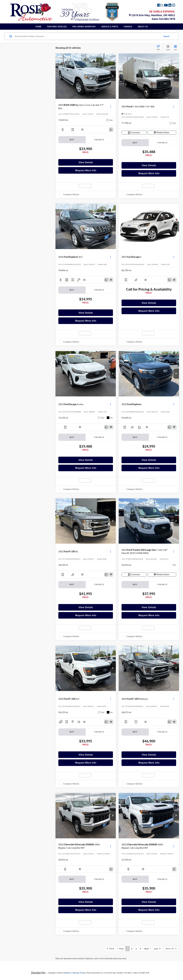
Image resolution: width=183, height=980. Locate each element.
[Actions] (110, 107)
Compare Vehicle (71, 194)
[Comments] (111, 130)
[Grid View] (167, 48)
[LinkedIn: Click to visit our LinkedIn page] (170, 6)
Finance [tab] (99, 140)
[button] (113, 76)
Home (38, 27)
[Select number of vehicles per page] (171, 949)
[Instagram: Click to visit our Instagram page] (174, 6)
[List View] (175, 48)
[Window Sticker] (162, 133)
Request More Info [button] (86, 170)
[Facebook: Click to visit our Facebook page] (159, 6)
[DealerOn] (38, 973)
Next (147, 949)
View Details (86, 162)
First (111, 949)
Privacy (83, 973)
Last (157, 949)
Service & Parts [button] (110, 27)
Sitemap (75, 973)
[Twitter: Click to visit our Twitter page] (162, 6)
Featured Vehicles (57, 27)
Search (166, 36)
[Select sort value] (159, 48)
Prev (120, 949)
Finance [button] (128, 27)
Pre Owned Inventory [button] (84, 27)
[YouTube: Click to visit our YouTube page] (166, 6)
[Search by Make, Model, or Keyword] (87, 36)
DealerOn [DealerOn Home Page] (67, 973)
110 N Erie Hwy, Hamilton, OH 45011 (152, 15)
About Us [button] (143, 27)
